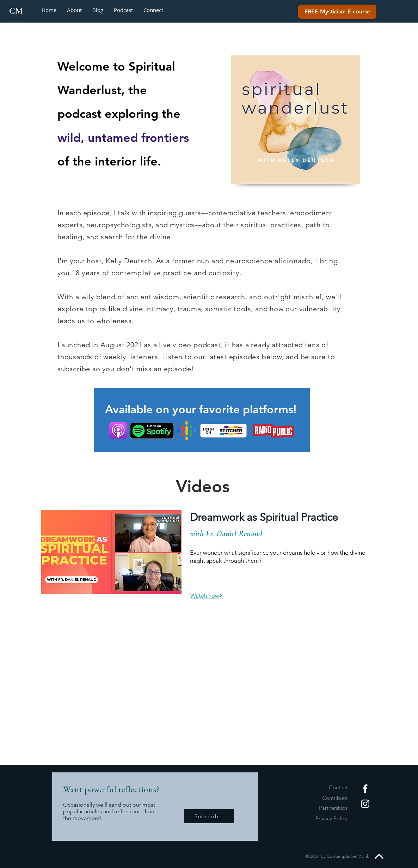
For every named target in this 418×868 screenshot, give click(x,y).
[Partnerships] (322, 808)
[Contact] (322, 787)
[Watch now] (207, 596)
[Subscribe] (209, 816)
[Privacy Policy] (322, 818)
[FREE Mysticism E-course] (337, 12)
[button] (153, 10)
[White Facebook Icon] (365, 789)
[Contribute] (322, 798)
